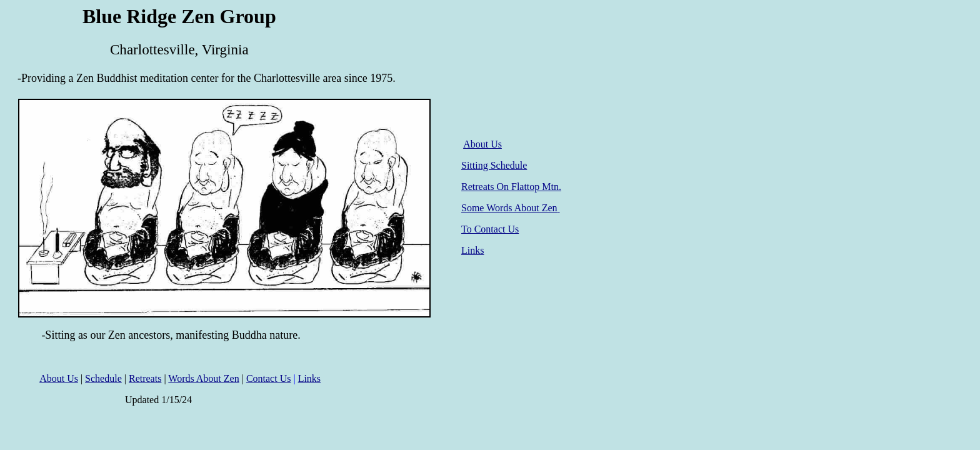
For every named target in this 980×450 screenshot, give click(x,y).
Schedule (103, 378)
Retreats (145, 378)
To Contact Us (490, 229)
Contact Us (269, 378)
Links (472, 250)
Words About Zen (203, 378)
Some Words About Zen (511, 208)
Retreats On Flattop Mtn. (511, 187)
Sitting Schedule (494, 165)
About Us (482, 144)
